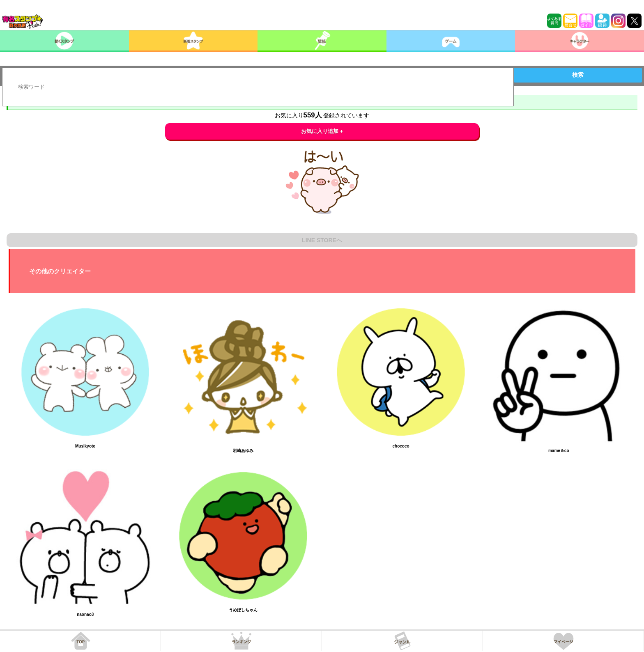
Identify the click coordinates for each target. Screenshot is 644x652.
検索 (578, 75)
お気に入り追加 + (322, 131)
